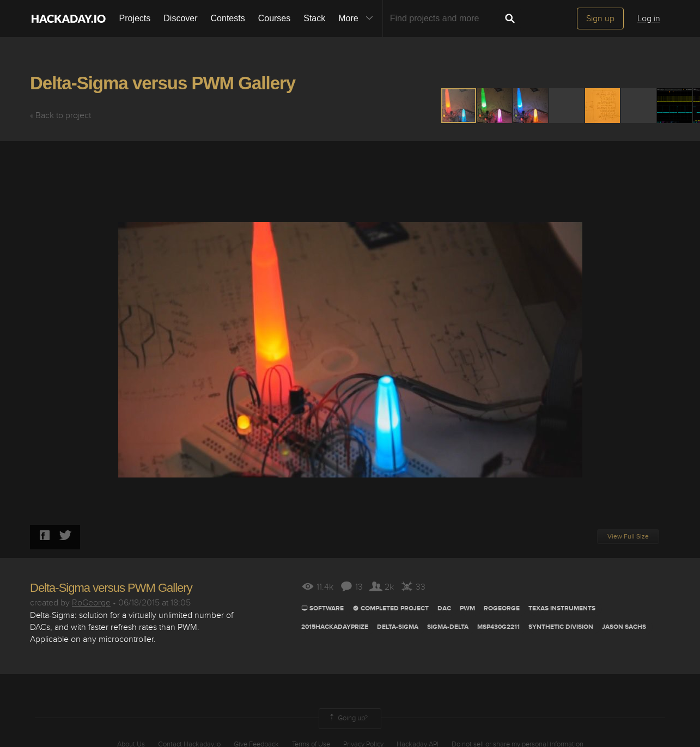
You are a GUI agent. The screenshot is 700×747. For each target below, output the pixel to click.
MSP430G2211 (498, 627)
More (358, 19)
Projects (135, 18)
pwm (467, 608)
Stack (314, 18)
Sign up (600, 19)
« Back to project (60, 115)
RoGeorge (91, 603)
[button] (495, 106)
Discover (180, 18)
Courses (275, 18)
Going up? (348, 719)
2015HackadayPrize (335, 627)
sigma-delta (448, 627)
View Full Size (628, 537)
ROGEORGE (502, 608)
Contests (228, 18)
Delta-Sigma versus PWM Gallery (163, 83)
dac (444, 608)
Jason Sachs (624, 627)
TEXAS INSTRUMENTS (562, 608)
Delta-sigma (398, 627)
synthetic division (561, 627)
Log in (649, 19)
